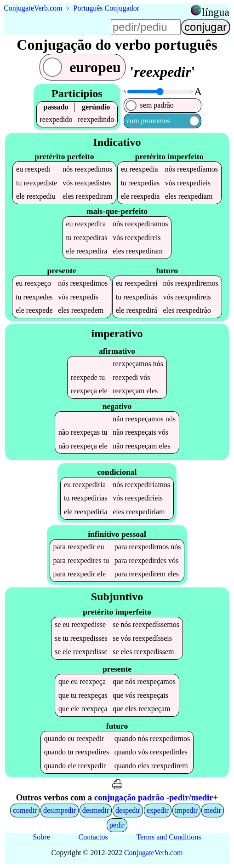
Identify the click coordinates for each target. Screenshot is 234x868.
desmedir (96, 810)
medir (213, 810)
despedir (128, 810)
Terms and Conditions (168, 837)
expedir (158, 810)
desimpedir (60, 810)
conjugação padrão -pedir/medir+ (156, 797)
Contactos (93, 837)
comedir (25, 810)
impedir (186, 810)
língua (216, 12)
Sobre (41, 837)
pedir (117, 825)
